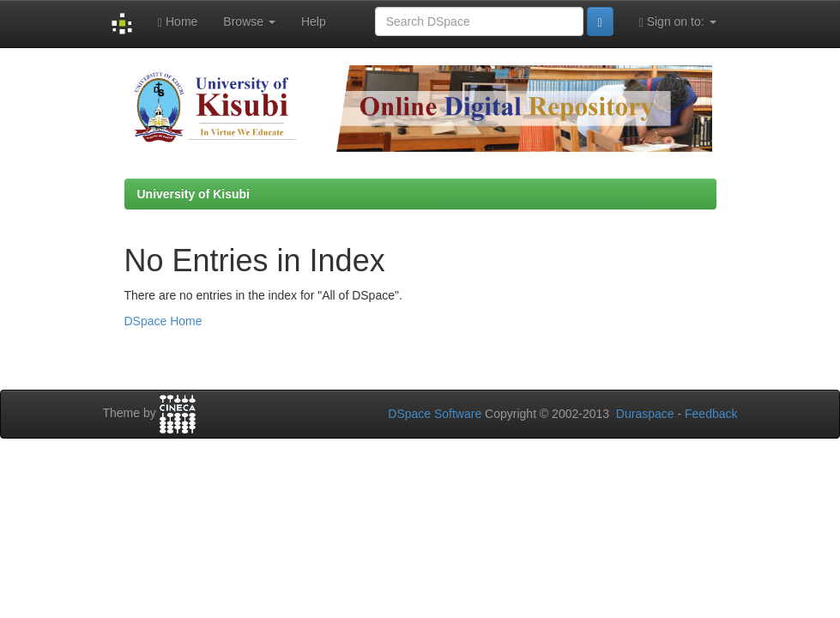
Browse (249, 21)
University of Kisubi (193, 194)
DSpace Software (435, 414)
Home (178, 22)
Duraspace (645, 414)
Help (314, 21)
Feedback (711, 414)
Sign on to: (678, 22)
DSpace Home (163, 321)
